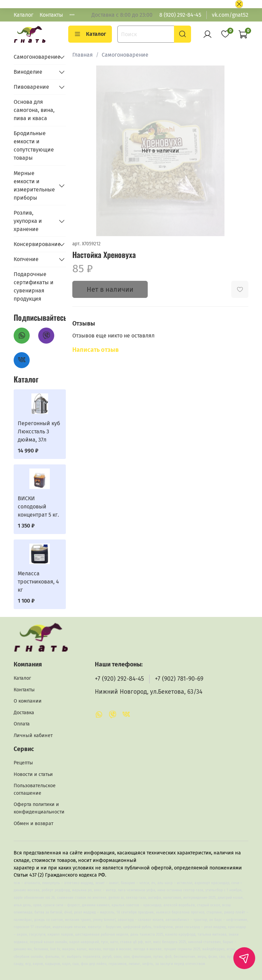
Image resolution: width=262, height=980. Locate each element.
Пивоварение (31, 87)
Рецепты (23, 763)
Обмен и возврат (33, 824)
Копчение (26, 259)
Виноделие (28, 72)
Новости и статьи (33, 774)
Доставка (24, 713)
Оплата (22, 724)
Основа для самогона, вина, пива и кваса (34, 110)
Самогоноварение (125, 55)
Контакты (51, 15)
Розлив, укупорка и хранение (28, 221)
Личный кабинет (33, 736)
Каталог (24, 15)
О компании (28, 701)
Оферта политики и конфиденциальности (39, 808)
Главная (83, 55)
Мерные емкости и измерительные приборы (34, 185)
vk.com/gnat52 (230, 15)
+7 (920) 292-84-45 (119, 679)
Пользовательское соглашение (35, 789)
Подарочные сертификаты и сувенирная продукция (34, 286)
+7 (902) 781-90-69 (179, 679)
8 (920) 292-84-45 (180, 15)
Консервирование (34, 244)
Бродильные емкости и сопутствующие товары (34, 146)
